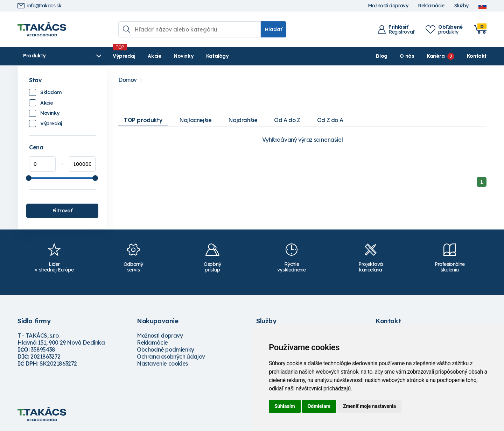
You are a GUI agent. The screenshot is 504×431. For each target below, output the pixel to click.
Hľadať (274, 29)
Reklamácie (431, 6)
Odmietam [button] (319, 406)
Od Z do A (330, 120)
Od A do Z (287, 120)
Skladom (51, 92)
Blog (381, 56)
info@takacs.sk (39, 6)
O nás (407, 56)
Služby (461, 6)
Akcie (154, 56)
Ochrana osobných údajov (171, 356)
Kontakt (477, 56)
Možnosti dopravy (388, 6)
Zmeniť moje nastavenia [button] (369, 406)
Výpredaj (124, 56)
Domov (128, 80)
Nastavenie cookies (162, 363)
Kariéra (436, 56)
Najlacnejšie (195, 120)
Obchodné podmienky (166, 349)
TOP (143, 120)
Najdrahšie (243, 120)
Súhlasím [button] (285, 406)
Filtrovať (62, 211)
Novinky (184, 56)
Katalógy (218, 56)
